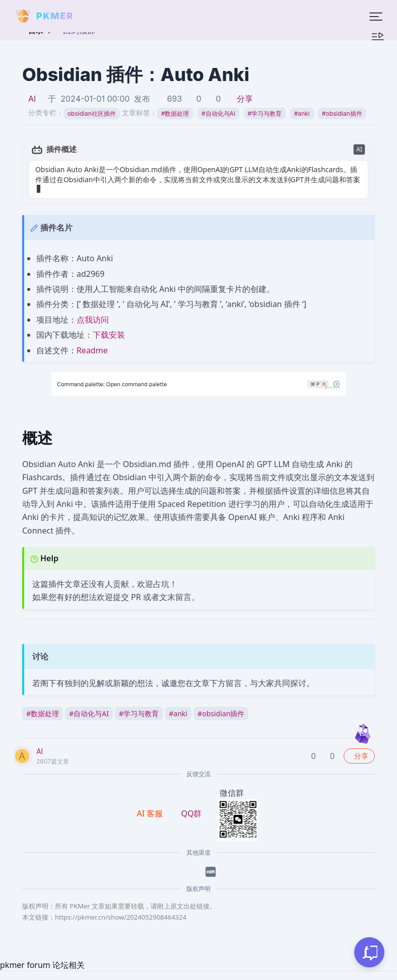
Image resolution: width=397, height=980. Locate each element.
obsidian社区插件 (92, 114)
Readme (92, 340)
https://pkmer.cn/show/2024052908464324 (121, 907)
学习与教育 (265, 114)
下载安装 (109, 325)
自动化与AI (218, 114)
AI (32, 99)
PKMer (117, 975)
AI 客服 (151, 803)
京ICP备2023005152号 (243, 975)
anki (302, 114)
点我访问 (93, 310)
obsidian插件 (342, 114)
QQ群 (191, 803)
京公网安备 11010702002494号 (338, 975)
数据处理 (175, 114)
